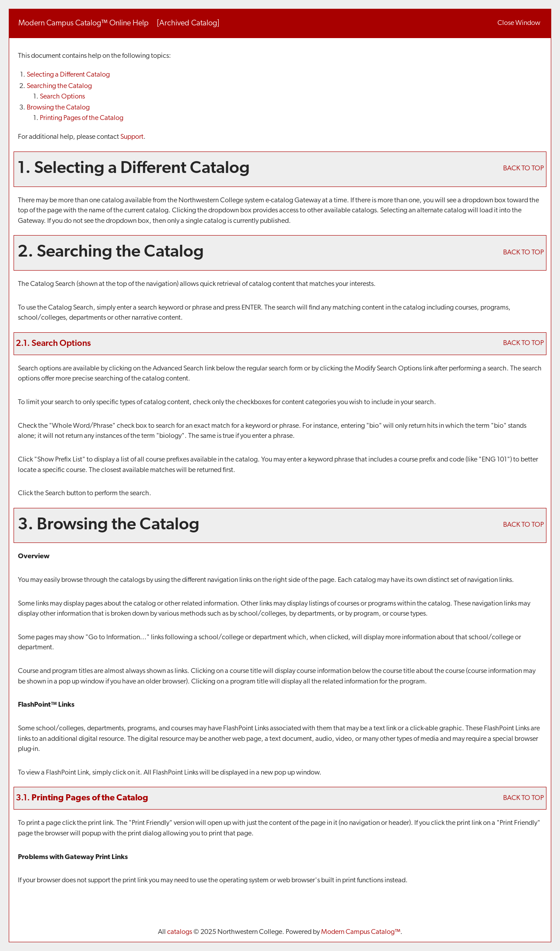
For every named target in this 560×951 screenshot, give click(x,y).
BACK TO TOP (523, 169)
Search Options (62, 97)
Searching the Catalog (59, 86)
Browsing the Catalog (58, 108)
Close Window (519, 23)
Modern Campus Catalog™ (361, 932)
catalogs (180, 932)
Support (132, 137)
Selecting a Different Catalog (68, 75)
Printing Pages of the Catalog (82, 118)
